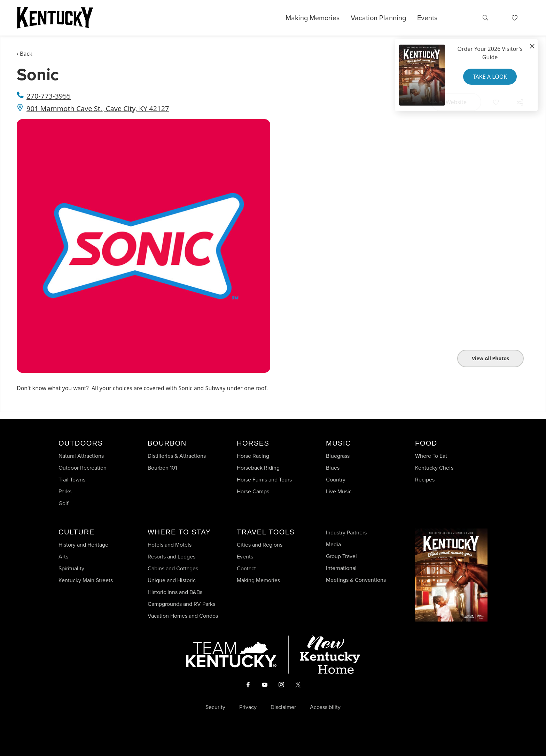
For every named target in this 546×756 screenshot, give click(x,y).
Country (336, 480)
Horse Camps (253, 491)
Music (338, 443)
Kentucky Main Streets (86, 580)
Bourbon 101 (162, 468)
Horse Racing (253, 456)
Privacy (248, 707)
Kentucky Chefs (434, 468)
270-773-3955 (49, 96)
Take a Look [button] (490, 77)
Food (426, 443)
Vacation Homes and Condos (183, 616)
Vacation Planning (378, 18)
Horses (253, 443)
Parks (65, 491)
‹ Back (25, 54)
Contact (246, 568)
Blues (333, 468)
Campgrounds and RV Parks (181, 604)
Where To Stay (179, 532)
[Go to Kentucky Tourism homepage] (55, 18)
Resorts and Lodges (171, 557)
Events (427, 18)
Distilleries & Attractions (177, 456)
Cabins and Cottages (173, 568)
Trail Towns (72, 480)
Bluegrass (338, 456)
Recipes (426, 480)
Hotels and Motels (170, 545)
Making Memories (313, 18)
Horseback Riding (258, 468)
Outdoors (81, 443)
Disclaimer (283, 707)
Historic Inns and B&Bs (175, 592)
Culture (76, 532)
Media (333, 544)
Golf (64, 503)
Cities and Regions (260, 545)
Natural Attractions (81, 456)
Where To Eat (431, 456)
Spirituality (72, 568)
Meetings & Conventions (356, 580)
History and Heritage (84, 545)
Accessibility (325, 707)
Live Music (339, 491)
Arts (63, 557)
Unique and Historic (172, 580)
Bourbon (167, 443)
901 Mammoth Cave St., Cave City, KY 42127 (98, 109)
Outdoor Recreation (83, 468)
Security (215, 707)
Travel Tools (266, 532)
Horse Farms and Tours (264, 480)
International (341, 568)
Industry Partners (346, 533)
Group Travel (341, 556)
